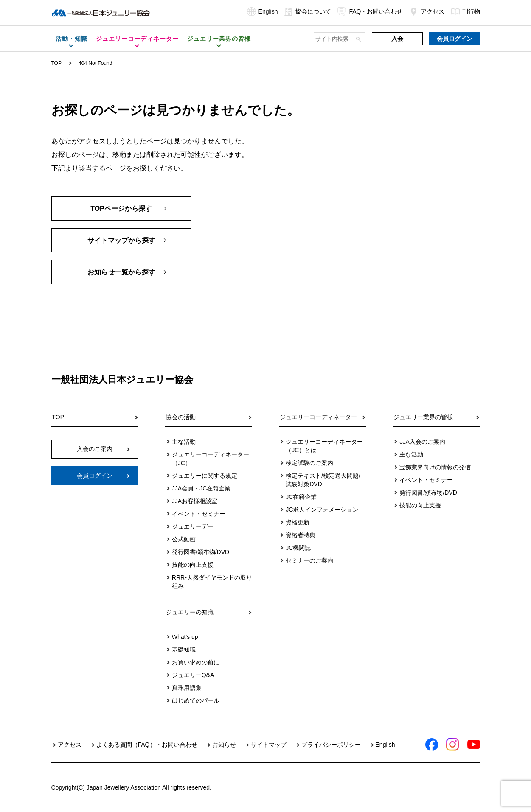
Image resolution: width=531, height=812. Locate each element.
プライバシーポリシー (331, 745)
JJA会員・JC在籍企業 (201, 488)
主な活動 (184, 442)
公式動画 (184, 539)
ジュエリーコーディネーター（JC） (211, 459)
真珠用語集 (187, 688)
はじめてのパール (196, 700)
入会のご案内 (95, 449)
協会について (308, 11)
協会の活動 (181, 417)
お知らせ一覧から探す (121, 272)
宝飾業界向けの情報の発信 (435, 467)
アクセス (427, 11)
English (263, 11)
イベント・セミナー (199, 514)
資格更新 (298, 522)
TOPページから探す (121, 209)
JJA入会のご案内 (422, 442)
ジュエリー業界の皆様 (423, 417)
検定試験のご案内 (309, 463)
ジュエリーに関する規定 (205, 476)
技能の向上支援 (193, 565)
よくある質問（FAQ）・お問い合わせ (147, 745)
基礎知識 (184, 650)
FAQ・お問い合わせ (370, 11)
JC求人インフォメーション (322, 510)
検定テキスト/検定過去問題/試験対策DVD (323, 480)
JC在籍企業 (301, 497)
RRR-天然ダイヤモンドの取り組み (212, 582)
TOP (56, 63)
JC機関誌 (298, 548)
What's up (185, 637)
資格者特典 (301, 535)
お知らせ (224, 745)
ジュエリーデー (193, 526)
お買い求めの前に (196, 662)
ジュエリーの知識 (190, 612)
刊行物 (465, 11)
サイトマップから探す (121, 240)
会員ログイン (455, 39)
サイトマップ (269, 745)
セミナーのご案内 (309, 560)
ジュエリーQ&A (193, 675)
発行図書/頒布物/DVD (201, 552)
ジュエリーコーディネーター (318, 417)
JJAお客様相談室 (195, 501)
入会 (397, 39)
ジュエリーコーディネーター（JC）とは (324, 446)
